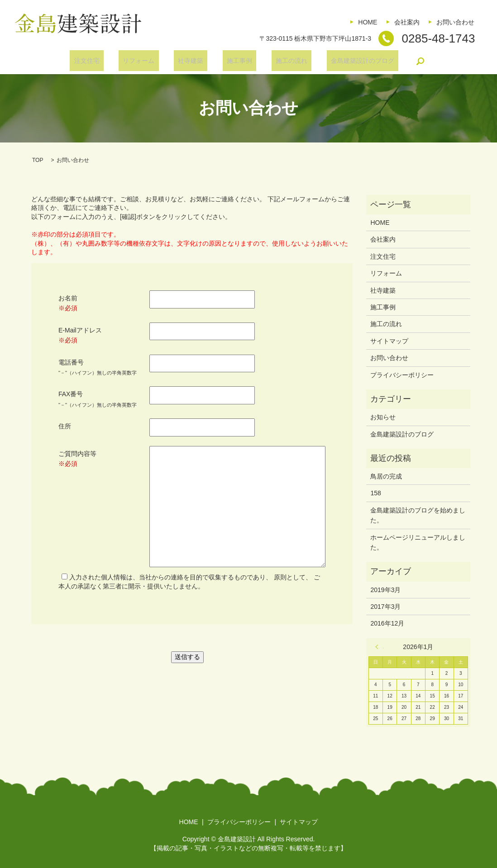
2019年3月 (385, 590)
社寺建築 (195, 61)
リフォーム (151, 61)
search (396, 61)
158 (375, 493)
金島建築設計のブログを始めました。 (418, 515)
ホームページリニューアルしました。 (418, 542)
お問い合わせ (455, 22)
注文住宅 (107, 61)
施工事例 (235, 61)
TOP (38, 160)
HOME (368, 22)
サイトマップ (389, 341)
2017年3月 (385, 607)
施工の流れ (279, 61)
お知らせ (383, 417)
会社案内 (407, 22)
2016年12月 (387, 623)
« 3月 (379, 647)
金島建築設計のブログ (342, 61)
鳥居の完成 (386, 476)
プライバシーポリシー (402, 375)
